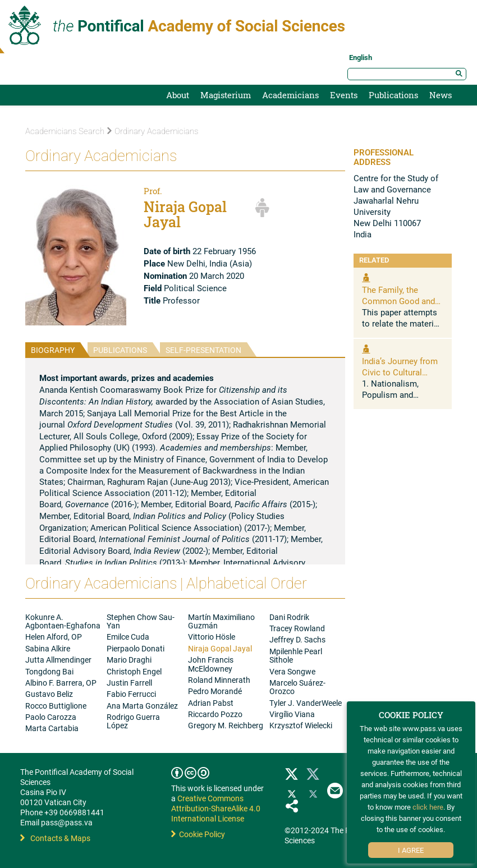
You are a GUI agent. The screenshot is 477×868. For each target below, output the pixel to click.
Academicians (290, 95)
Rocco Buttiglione (56, 706)
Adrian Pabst (211, 703)
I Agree (411, 850)
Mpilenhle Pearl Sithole (296, 655)
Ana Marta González (142, 706)
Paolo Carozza (51, 717)
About (178, 95)
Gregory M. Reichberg (226, 725)
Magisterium (226, 95)
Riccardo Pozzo (215, 714)
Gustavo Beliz (49, 694)
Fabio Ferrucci (131, 694)
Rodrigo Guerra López (133, 721)
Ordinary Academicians (153, 131)
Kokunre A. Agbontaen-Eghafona (63, 621)
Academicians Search (65, 131)
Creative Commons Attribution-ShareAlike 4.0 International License (216, 808)
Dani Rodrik (289, 617)
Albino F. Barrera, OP (61, 683)
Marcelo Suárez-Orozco (297, 687)
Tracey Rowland (297, 628)
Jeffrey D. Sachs (297, 639)
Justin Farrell (129, 683)
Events (344, 95)
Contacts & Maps (55, 838)
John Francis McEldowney (211, 664)
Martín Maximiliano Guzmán (221, 621)
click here (428, 807)
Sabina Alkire (48, 648)
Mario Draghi (129, 660)
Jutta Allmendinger (58, 660)
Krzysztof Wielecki (301, 725)
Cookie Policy (198, 834)
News (441, 95)
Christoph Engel (134, 671)
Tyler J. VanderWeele (306, 703)
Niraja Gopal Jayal (220, 648)
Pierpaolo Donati (136, 648)
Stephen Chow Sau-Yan (141, 621)
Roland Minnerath (219, 680)
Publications (393, 95)
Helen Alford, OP (54, 637)
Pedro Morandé (215, 691)
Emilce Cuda (128, 637)
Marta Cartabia (52, 728)
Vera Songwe (292, 671)
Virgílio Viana (292, 714)
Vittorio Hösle (212, 637)
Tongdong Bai (49, 671)
